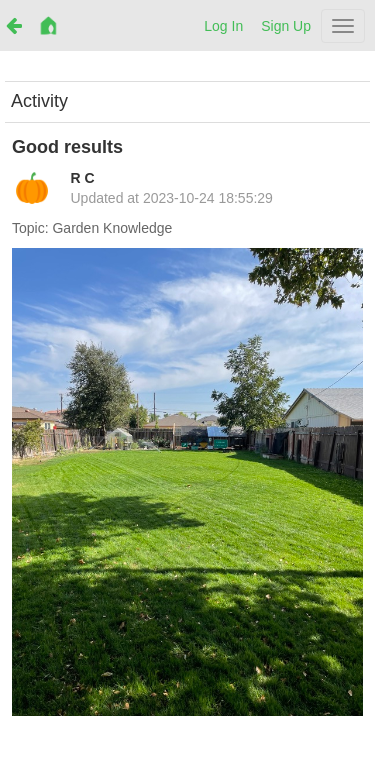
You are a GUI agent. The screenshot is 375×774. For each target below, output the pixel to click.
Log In (223, 26)
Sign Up (286, 26)
